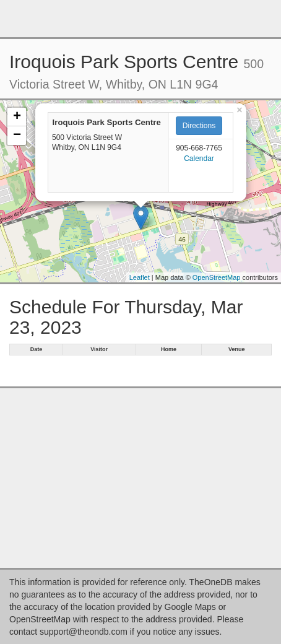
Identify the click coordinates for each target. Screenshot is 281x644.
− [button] (17, 136)
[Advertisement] (140, 19)
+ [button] (17, 117)
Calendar (199, 159)
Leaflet (140, 277)
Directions (199, 126)
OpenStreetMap (217, 277)
